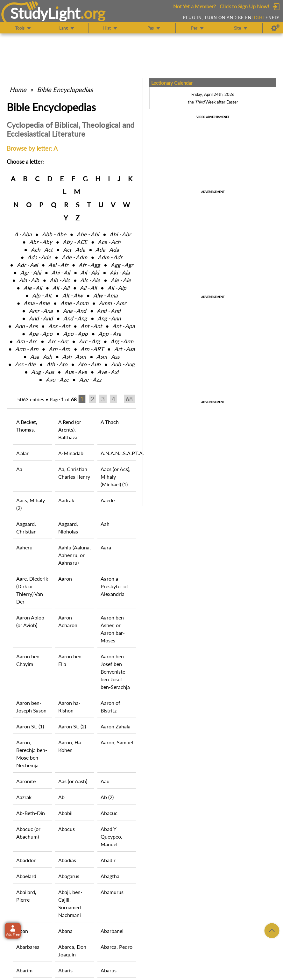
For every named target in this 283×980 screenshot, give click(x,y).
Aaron (65, 579)
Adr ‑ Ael (27, 265)
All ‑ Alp (117, 288)
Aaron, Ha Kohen (70, 746)
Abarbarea (28, 947)
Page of (63, 399)
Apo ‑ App (76, 334)
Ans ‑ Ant (59, 326)
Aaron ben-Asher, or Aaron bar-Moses (113, 629)
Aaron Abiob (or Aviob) (30, 621)
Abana (65, 931)
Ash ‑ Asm (74, 357)
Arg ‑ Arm (122, 341)
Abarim (24, 970)
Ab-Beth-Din (31, 813)
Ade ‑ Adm (74, 257)
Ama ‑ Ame (37, 303)
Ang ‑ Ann (109, 318)
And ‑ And (109, 311)
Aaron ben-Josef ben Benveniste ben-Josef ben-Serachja (115, 672)
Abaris (65, 970)
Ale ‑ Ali (33, 288)
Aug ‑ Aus (42, 372)
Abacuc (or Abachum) (28, 833)
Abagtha (110, 876)
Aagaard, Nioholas (68, 528)
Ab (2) (107, 797)
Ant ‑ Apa (124, 326)
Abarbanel (112, 931)
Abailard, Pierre (26, 896)
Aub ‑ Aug (123, 364)
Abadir (108, 860)
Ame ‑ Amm (74, 303)
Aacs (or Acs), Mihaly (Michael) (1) (116, 477)
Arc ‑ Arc (58, 341)
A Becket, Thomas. (27, 426)
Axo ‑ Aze (57, 379)
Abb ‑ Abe (54, 234)
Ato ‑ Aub (89, 364)
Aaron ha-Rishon (69, 707)
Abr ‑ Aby (41, 242)
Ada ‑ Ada (107, 250)
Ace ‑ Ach (109, 242)
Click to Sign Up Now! (244, 6)
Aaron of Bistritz (110, 707)
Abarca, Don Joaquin (72, 951)
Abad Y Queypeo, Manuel (111, 837)
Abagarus (69, 876)
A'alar (22, 453)
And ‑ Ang (75, 318)
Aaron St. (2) (72, 726)
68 (129, 399)
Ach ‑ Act (42, 250)
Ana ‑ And (75, 311)
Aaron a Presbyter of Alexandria (114, 586)
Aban (22, 931)
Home (18, 89)
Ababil (65, 813)
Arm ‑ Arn (27, 349)
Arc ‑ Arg (89, 341)
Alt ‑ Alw (73, 295)
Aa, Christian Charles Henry (74, 473)
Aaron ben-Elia (71, 660)
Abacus (67, 829)
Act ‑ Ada (74, 250)
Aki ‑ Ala (120, 272)
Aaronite (26, 781)
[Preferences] (276, 28)
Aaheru (24, 547)
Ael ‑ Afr (58, 265)
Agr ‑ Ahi (31, 272)
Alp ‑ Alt (42, 295)
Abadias (67, 860)
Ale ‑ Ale (121, 280)
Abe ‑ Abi (88, 234)
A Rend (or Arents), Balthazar (70, 429)
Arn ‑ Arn (59, 349)
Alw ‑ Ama (105, 295)
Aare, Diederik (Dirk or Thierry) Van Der (32, 590)
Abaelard (26, 876)
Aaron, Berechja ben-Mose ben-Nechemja (32, 754)
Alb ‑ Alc (60, 280)
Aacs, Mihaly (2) (31, 504)
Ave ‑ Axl (108, 372)
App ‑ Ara (110, 334)
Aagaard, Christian (26, 528)
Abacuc (109, 813)
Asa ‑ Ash (41, 357)
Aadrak (66, 500)
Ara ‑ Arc (27, 341)
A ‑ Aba (23, 234)
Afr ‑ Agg (89, 265)
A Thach (110, 422)
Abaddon (26, 860)
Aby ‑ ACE (75, 242)
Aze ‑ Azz (90, 379)
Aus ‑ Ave (76, 372)
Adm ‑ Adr (110, 257)
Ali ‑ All (61, 288)
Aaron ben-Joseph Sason (31, 707)
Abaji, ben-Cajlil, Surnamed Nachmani (70, 903)
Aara (106, 547)
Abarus (109, 970)
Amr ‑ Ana (41, 311)
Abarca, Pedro (117, 947)
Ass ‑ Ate (25, 364)
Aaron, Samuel (117, 742)
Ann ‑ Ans (26, 326)
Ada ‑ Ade (39, 257)
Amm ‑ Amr (113, 303)
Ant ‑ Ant (91, 326)
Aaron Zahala (116, 726)
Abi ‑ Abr (120, 234)
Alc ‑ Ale (90, 280)
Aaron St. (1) (30, 726)
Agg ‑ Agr (122, 265)
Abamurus (112, 892)
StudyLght (45, 13)
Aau (105, 781)
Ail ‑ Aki (90, 272)
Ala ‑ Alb (29, 280)
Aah (105, 524)
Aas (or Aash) (73, 781)
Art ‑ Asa (124, 349)
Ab (61, 797)
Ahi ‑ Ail (61, 272)
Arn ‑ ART (92, 349)
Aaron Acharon (68, 621)
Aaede (108, 500)
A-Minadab (71, 453)
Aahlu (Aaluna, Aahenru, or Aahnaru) (74, 555)
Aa (19, 469)
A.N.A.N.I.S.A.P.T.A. (118, 453)
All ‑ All (88, 288)
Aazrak (24, 797)
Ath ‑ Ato (57, 364)
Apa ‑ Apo (41, 334)
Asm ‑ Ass (108, 357)
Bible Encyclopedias (65, 89)
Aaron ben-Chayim (29, 660)
